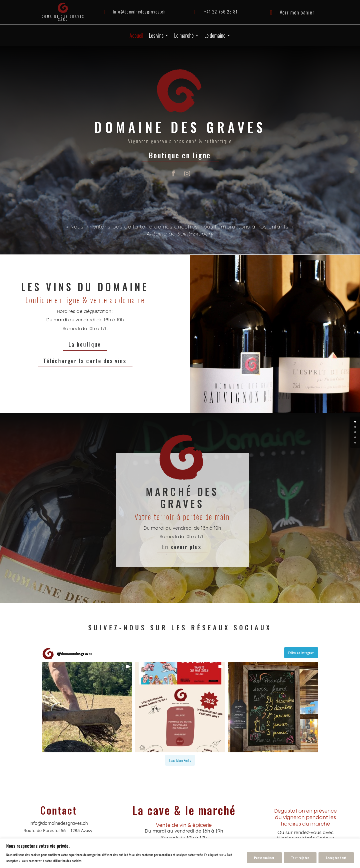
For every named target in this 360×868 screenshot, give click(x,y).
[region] (180, 853)
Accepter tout (336, 858)
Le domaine (215, 36)
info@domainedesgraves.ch (139, 12)
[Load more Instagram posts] (180, 760)
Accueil (136, 36)
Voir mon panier (297, 12)
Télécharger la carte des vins (85, 361)
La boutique (85, 344)
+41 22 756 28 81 (221, 12)
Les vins (156, 36)
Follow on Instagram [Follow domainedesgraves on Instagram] (301, 653)
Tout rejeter (300, 858)
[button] (87, 707)
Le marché (184, 36)
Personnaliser (264, 858)
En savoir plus (192, 547)
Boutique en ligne (180, 155)
